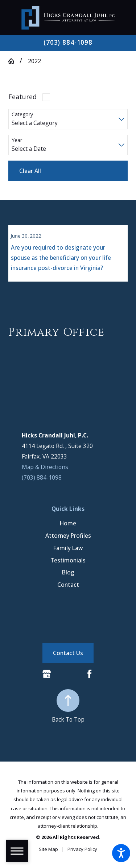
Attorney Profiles (68, 540)
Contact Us (68, 657)
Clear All (30, 171)
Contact (68, 589)
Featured (22, 97)
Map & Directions (45, 471)
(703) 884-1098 (68, 43)
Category (22, 115)
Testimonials (68, 564)
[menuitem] (68, 528)
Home (68, 528)
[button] (121, 853)
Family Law (68, 552)
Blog (68, 577)
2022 (34, 61)
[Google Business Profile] (47, 678)
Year (17, 140)
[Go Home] (14, 61)
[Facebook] (89, 678)
